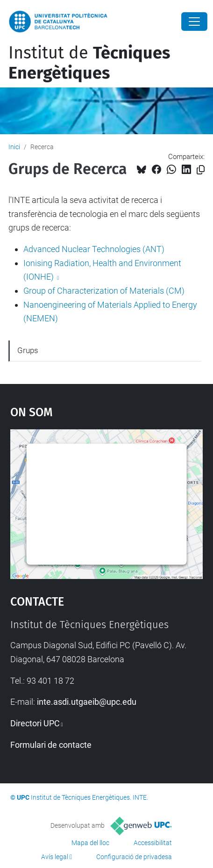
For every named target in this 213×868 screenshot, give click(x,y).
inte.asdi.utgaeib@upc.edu (87, 702)
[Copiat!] (201, 170)
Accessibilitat (153, 843)
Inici (14, 147)
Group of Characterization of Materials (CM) (104, 291)
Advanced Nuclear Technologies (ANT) (94, 249)
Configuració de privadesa (134, 857)
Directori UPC (35, 723)
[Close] (194, 22)
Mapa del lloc (90, 843)
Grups (28, 350)
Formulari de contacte (51, 745)
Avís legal (55, 857)
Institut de (89, 63)
